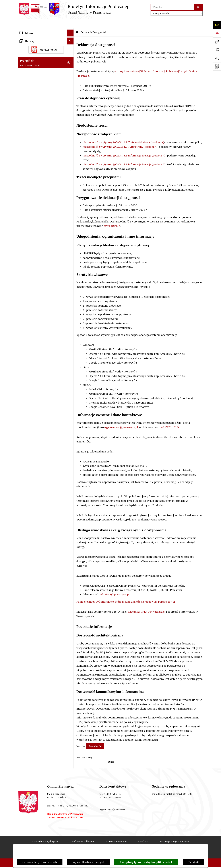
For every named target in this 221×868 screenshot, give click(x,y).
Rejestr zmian (45, 843)
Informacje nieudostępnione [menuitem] (37, 51)
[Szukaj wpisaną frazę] (198, 7)
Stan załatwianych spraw (45, 832)
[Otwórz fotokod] (217, 66)
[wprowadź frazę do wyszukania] (172, 7)
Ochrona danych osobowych (40, 862)
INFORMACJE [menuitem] (28, 45)
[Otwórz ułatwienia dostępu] (217, 25)
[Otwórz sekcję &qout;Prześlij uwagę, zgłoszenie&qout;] (217, 58)
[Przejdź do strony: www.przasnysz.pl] (217, 42)
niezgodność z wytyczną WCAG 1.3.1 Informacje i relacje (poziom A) (124, 146)
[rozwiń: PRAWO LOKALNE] (71, 38)
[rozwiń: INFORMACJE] (71, 45)
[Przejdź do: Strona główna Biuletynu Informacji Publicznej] (77, 23)
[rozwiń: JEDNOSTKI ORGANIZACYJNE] (71, 58)
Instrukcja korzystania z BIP (174, 832)
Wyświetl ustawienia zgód (88, 862)
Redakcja (143, 832)
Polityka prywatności (172, 843)
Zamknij (194, 862)
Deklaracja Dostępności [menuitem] (34, 72)
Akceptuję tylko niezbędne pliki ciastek (146, 862)
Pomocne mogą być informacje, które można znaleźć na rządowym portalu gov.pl (126, 592)
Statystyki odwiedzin (111, 843)
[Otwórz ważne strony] (217, 50)
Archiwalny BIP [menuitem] (29, 65)
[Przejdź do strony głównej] (73, 9)
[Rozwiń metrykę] (95, 737)
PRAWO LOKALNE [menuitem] (31, 38)
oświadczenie (112, 217)
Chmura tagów (142, 843)
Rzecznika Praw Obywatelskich (147, 602)
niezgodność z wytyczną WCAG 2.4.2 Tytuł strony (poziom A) (120, 137)
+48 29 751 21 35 (170, 418)
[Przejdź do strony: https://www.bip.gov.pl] (217, 33)
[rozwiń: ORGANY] (71, 31)
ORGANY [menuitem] (25, 31)
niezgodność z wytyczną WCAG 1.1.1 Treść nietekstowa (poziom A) (123, 133)
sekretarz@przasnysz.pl (115, 585)
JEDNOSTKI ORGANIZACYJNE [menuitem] (38, 58)
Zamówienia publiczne (82, 832)
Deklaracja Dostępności (76, 843)
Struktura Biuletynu (116, 832)
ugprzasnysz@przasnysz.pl (121, 418)
